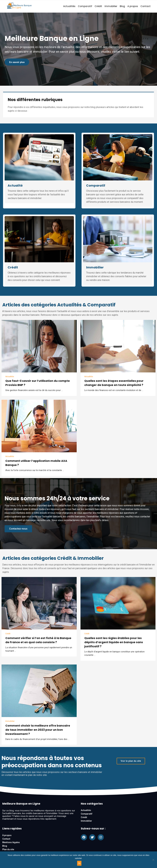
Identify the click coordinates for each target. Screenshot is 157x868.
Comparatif (85, 6)
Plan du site (8, 850)
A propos (133, 6)
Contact (146, 6)
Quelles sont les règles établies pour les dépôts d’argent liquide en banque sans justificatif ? (114, 642)
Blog (122, 6)
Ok (79, 863)
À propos (7, 836)
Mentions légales (11, 843)
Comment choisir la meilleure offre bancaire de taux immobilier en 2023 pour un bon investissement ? (38, 730)
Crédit (98, 6)
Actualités (69, 6)
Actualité (15, 186)
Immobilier (111, 6)
